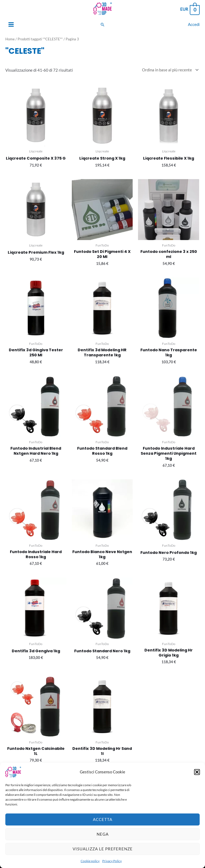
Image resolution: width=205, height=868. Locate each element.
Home (10, 39)
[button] (197, 778)
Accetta (103, 825)
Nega (103, 840)
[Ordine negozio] (169, 70)
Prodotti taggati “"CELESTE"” (40, 39)
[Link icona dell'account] (194, 24)
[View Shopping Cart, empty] (190, 9)
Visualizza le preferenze (103, 855)
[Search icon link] (102, 25)
